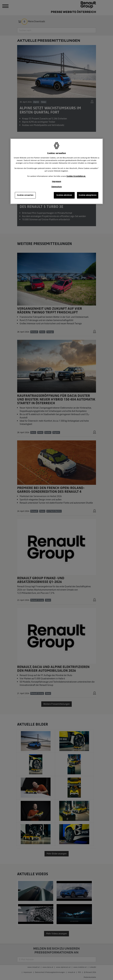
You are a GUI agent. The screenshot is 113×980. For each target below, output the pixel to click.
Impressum (57, 181)
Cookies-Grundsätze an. (76, 176)
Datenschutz (57, 187)
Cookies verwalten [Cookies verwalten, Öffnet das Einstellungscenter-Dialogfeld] (25, 195)
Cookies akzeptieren (88, 195)
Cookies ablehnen (64, 195)
